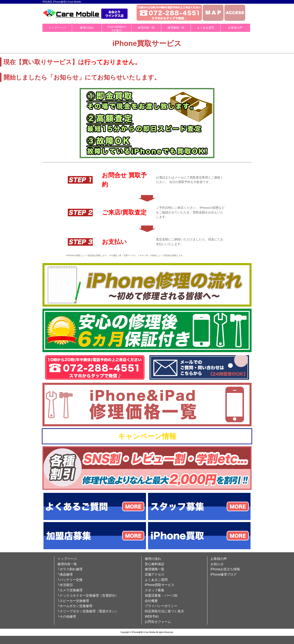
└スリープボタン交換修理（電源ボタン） (88, 611)
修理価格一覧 (176, 28)
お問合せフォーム (158, 622)
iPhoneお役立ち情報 (225, 569)
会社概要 (151, 601)
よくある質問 (206, 28)
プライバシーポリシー (161, 606)
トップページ (57, 28)
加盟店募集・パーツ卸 (161, 595)
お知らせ (217, 564)
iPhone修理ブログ (224, 574)
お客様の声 (235, 28)
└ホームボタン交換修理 (75, 606)
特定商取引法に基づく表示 (164, 611)
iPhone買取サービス (160, 585)
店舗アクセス (155, 574)
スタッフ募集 (155, 590)
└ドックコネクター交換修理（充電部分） (88, 595)
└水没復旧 (65, 585)
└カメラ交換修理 (70, 590)
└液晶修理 (65, 574)
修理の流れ (87, 28)
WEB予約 (152, 617)
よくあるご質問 (156, 580)
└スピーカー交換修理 (73, 601)
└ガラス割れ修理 (70, 569)
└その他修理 (67, 617)
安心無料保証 (155, 564)
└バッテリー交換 (70, 580)
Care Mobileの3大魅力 (117, 28)
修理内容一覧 (146, 28)
